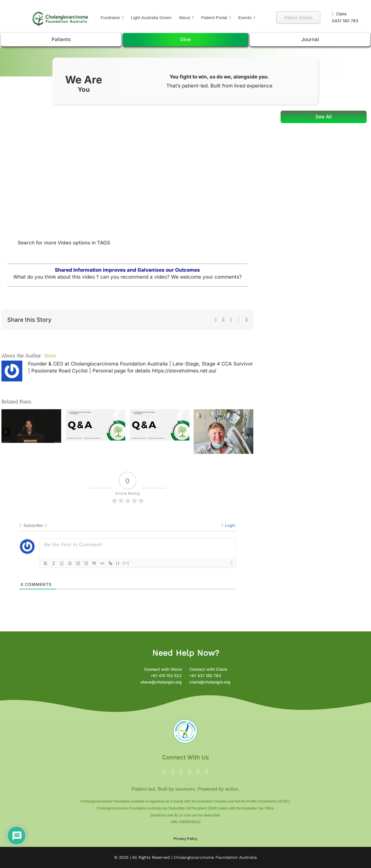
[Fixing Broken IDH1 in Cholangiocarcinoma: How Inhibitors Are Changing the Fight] (95, 412)
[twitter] (173, 771)
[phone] (207, 771)
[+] (126, 563)
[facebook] (164, 771)
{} (118, 563)
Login (228, 525)
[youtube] (190, 771)
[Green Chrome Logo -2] (60, 12)
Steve (50, 356)
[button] (127, 243)
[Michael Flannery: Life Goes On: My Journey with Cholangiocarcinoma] (223, 412)
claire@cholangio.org (210, 682)
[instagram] (181, 771)
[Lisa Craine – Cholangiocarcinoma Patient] (31, 412)
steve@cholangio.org (161, 682)
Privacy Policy (185, 839)
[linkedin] (198, 771)
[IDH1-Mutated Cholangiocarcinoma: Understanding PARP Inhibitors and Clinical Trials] (159, 412)
